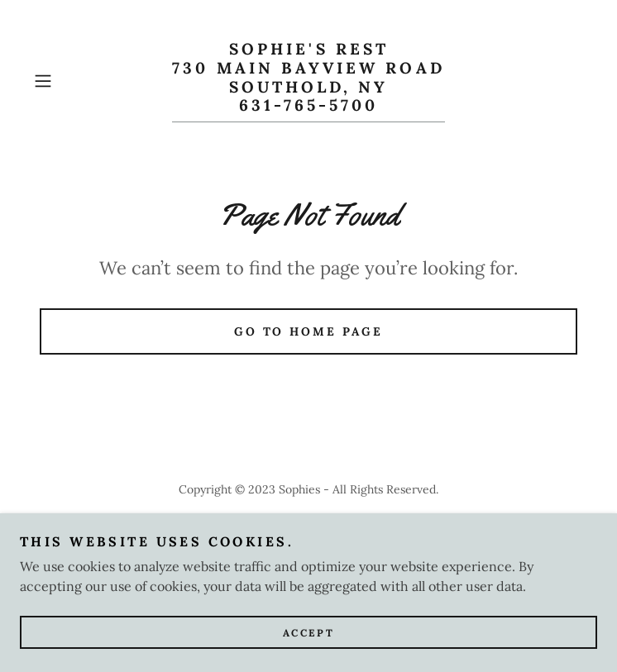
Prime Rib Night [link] (309, 529)
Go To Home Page (309, 331)
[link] (308, 81)
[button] (69, 81)
